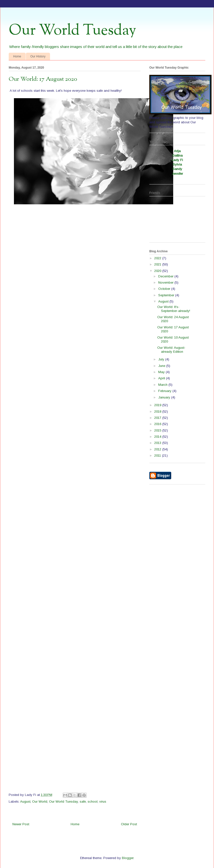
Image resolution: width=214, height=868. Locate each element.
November (166, 282)
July (162, 359)
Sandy (177, 169)
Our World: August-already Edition (171, 350)
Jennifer (177, 174)
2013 (158, 443)
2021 (158, 264)
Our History (38, 56)
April (162, 378)
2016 (158, 424)
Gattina (177, 155)
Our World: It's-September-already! (174, 309)
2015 (158, 430)
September (167, 295)
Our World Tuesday (72, 31)
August (25, 802)
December (166, 276)
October (165, 289)
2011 (158, 456)
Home (17, 56)
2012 (158, 449)
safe (83, 802)
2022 (158, 258)
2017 (158, 418)
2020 (158, 271)
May (162, 372)
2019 (158, 405)
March (163, 385)
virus (103, 802)
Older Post (129, 824)
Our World (40, 802)
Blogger (128, 858)
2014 (158, 437)
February (165, 391)
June (162, 366)
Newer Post (21, 824)
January (165, 397)
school (93, 802)
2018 (158, 412)
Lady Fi (177, 160)
